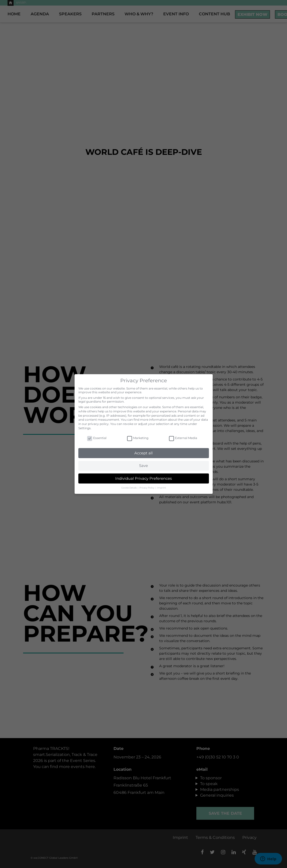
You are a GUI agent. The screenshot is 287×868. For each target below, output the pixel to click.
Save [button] (143, 466)
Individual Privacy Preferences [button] (143, 478)
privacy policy (98, 424)
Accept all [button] (143, 453)
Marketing (138, 438)
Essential (97, 438)
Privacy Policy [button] (147, 488)
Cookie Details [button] (129, 488)
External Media (183, 438)
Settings (84, 428)
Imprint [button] (162, 488)
